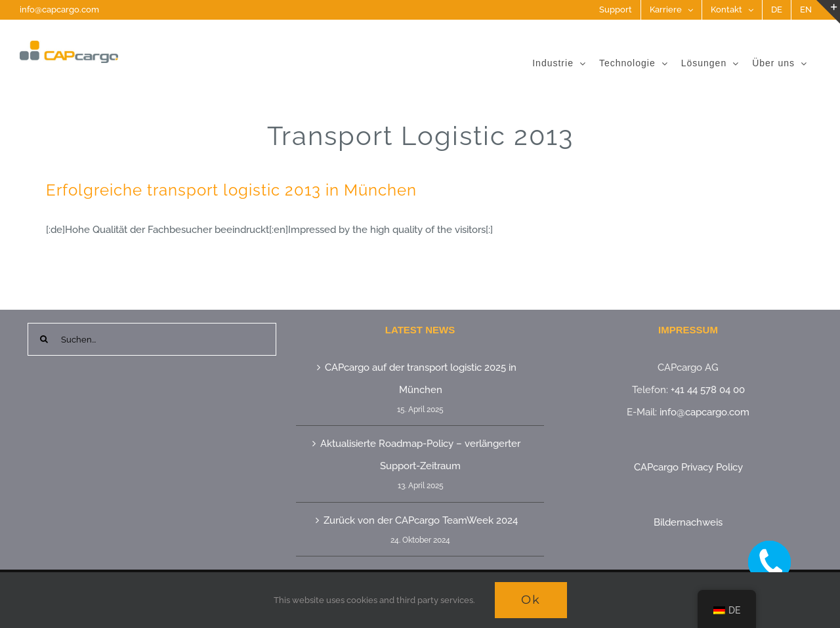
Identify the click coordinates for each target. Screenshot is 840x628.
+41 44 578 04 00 (708, 390)
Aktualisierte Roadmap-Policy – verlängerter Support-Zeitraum (420, 455)
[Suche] (44, 339)
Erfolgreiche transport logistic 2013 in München (231, 190)
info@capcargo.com (59, 10)
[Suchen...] (152, 339)
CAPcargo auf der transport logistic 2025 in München (421, 379)
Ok (531, 600)
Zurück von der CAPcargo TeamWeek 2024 (421, 520)
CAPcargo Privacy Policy (688, 467)
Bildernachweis (688, 522)
